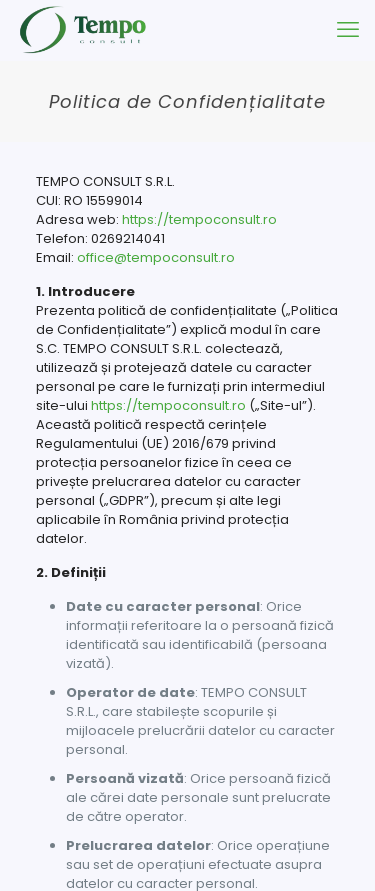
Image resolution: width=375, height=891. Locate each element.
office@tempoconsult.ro (156, 257)
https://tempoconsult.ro (199, 219)
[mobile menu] (348, 30)
